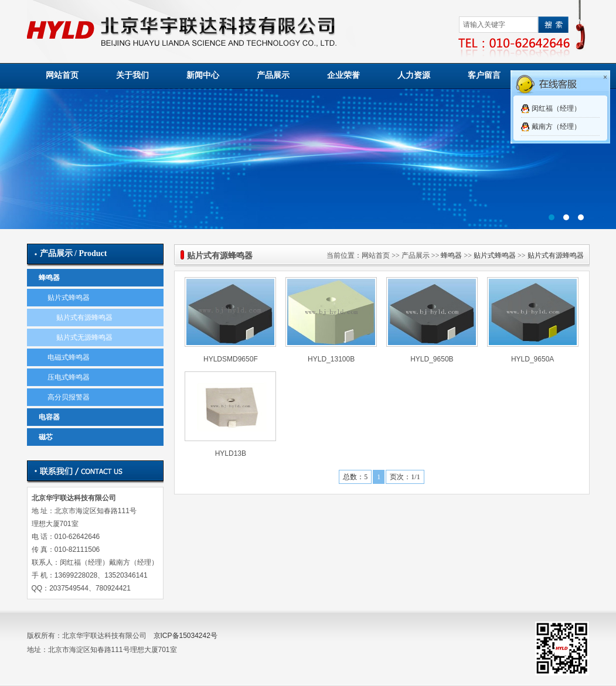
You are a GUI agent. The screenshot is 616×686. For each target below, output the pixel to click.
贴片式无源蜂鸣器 (84, 337)
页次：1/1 (405, 477)
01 (308, 159)
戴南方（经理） (556, 127)
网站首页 (62, 75)
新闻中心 (203, 75)
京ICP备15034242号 (186, 636)
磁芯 (46, 437)
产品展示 (273, 75)
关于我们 (132, 75)
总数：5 (355, 477)
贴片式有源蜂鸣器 (84, 318)
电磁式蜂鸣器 (69, 357)
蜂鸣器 (49, 278)
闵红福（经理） (556, 108)
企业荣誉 (343, 75)
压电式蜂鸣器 (69, 377)
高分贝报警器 (69, 397)
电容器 (49, 417)
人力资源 (414, 75)
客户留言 (484, 75)
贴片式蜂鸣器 (69, 298)
